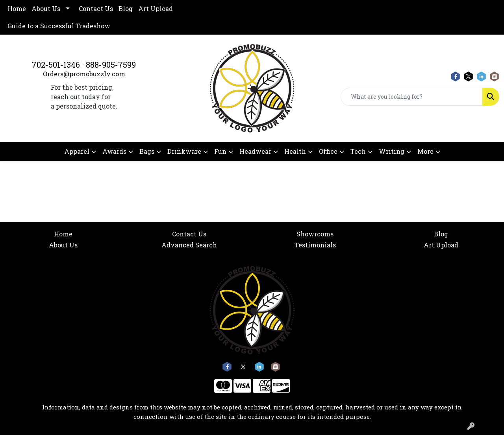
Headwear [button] (255, 151)
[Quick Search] (412, 97)
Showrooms (315, 234)
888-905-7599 (111, 65)
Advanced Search (189, 245)
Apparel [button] (77, 151)
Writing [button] (392, 151)
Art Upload (156, 8)
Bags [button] (147, 151)
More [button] (425, 151)
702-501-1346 (56, 65)
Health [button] (295, 151)
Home (17, 8)
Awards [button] (114, 151)
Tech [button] (358, 151)
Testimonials (315, 245)
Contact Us (96, 8)
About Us (46, 8)
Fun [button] (220, 151)
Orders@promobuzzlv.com (84, 74)
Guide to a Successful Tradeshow (59, 26)
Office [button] (328, 151)
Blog (126, 8)
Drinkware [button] (184, 151)
